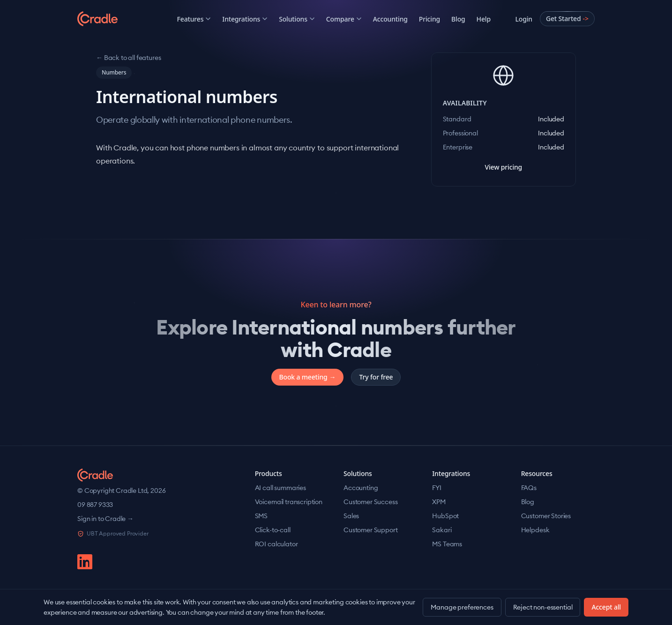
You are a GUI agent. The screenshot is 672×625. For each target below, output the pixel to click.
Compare (344, 19)
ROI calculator (276, 544)
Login (523, 19)
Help (484, 19)
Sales (351, 516)
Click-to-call (273, 530)
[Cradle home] (95, 475)
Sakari (442, 530)
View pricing (503, 167)
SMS (261, 516)
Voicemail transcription (289, 502)
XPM (439, 502)
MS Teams (447, 544)
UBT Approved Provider (113, 533)
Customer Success (370, 502)
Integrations (245, 19)
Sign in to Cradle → (105, 519)
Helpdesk (535, 530)
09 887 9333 (95, 505)
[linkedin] (85, 562)
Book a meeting (308, 377)
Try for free (376, 377)
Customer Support (370, 530)
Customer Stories (546, 516)
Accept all (606, 607)
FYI (437, 488)
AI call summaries (280, 488)
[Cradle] (115, 19)
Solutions (297, 19)
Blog (458, 19)
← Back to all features (128, 58)
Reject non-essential (543, 607)
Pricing (429, 19)
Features (194, 19)
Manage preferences (462, 607)
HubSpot (445, 516)
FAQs (529, 488)
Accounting (390, 19)
